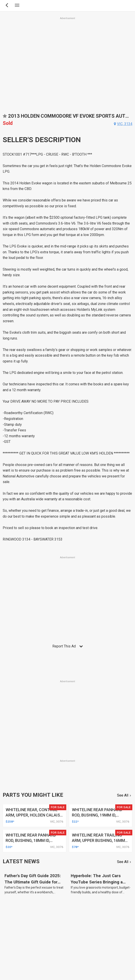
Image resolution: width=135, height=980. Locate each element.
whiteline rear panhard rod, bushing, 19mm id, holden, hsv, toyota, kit (97, 815)
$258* (10, 821)
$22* (75, 821)
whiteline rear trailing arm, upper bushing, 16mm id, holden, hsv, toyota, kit (100, 840)
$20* (9, 847)
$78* (75, 847)
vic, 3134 (125, 124)
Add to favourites (5, 118)
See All (123, 795)
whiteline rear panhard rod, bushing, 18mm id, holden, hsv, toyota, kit (31, 840)
